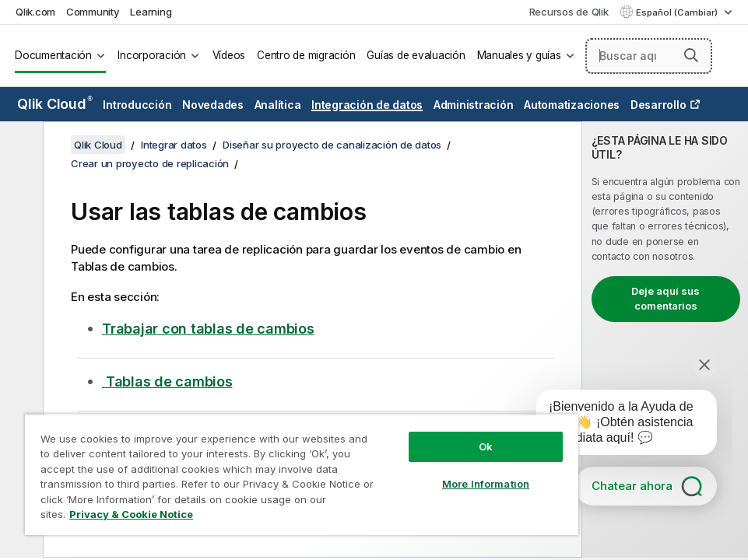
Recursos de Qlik (569, 12)
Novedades (213, 105)
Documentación (53, 55)
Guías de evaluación (416, 55)
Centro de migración (306, 55)
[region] (302, 474)
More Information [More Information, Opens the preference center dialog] (486, 484)
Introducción (137, 105)
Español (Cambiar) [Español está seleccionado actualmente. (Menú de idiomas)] (678, 12)
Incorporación (152, 55)
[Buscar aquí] (649, 56)
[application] (616, 425)
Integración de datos (367, 105)
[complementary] (665, 339)
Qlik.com (35, 12)
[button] (691, 55)
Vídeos (229, 55)
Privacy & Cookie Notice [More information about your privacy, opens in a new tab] (131, 514)
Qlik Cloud (55, 104)
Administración (474, 105)
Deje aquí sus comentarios (665, 299)
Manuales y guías (519, 55)
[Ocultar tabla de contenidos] (19, 145)
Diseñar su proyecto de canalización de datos (332, 145)
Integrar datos (174, 145)
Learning (151, 12)
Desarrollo (658, 105)
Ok (486, 446)
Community (93, 12)
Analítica (278, 105)
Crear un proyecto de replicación (150, 163)
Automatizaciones (572, 105)
